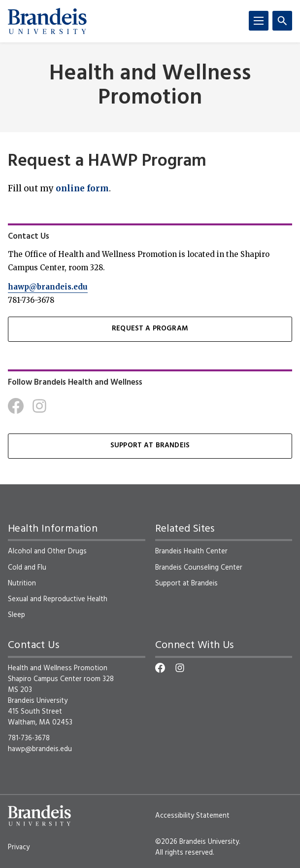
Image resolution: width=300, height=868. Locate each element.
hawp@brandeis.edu (48, 287)
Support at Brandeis (150, 446)
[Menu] (259, 21)
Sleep (17, 615)
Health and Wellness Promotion (150, 86)
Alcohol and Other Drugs (47, 551)
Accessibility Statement (192, 816)
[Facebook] (16, 406)
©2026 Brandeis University (197, 842)
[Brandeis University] (47, 21)
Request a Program (150, 329)
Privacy (19, 847)
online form (82, 188)
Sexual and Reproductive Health (58, 599)
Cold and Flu (27, 568)
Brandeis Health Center (191, 551)
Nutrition (22, 583)
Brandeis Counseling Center (199, 568)
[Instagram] (39, 406)
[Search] (282, 21)
